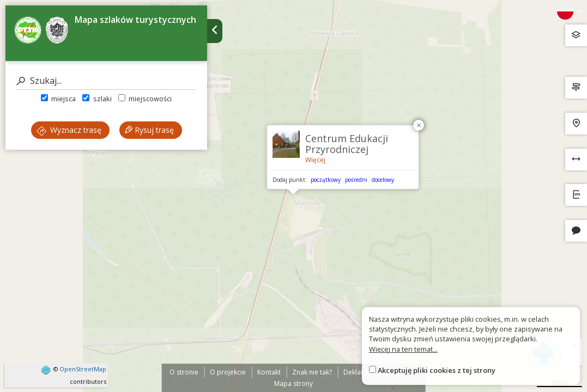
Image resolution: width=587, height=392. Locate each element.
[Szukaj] (106, 81)
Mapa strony (293, 384)
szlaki (97, 99)
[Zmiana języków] (569, 11)
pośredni (356, 180)
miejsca (58, 99)
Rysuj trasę (149, 130)
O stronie (184, 372)
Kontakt (269, 372)
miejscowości (145, 99)
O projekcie (228, 372)
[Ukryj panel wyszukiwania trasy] (215, 31)
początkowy (326, 180)
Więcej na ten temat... (403, 349)
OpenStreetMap (83, 369)
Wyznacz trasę (69, 130)
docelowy (383, 180)
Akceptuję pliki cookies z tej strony (437, 370)
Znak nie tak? (312, 372)
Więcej (315, 160)
